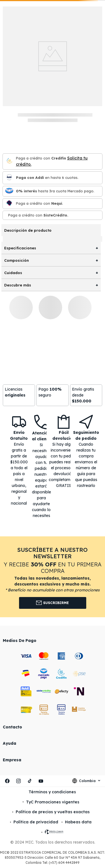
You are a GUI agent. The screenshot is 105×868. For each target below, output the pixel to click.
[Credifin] (9, 161)
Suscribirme (53, 603)
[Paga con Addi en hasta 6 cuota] (9, 178)
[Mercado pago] (9, 191)
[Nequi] (9, 203)
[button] (53, 577)
